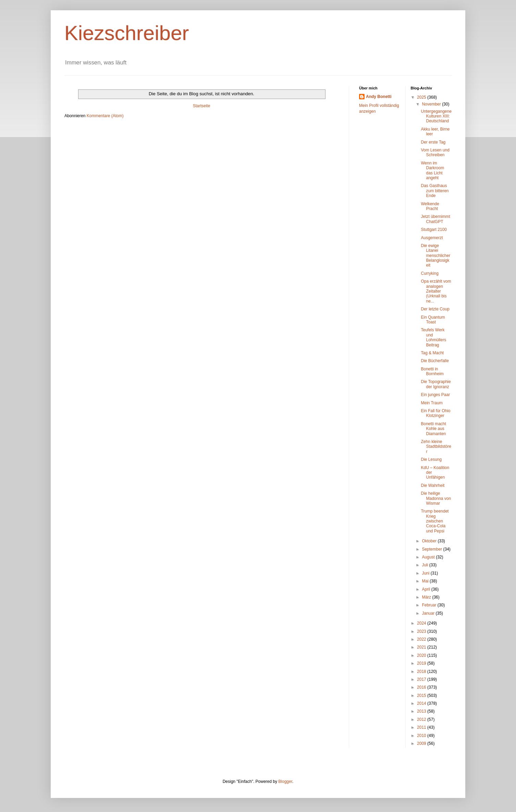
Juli (425, 565)
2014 (422, 703)
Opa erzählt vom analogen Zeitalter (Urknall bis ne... (436, 291)
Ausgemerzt (432, 238)
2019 (422, 663)
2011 (422, 727)
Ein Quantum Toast (433, 320)
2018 (422, 672)
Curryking (429, 273)
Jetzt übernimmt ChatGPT (435, 219)
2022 (422, 639)
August (429, 557)
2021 (422, 647)
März (427, 597)
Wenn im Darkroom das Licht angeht (432, 170)
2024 (422, 623)
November (432, 104)
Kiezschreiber (127, 33)
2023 (422, 631)
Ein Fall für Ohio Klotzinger (435, 413)
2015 (422, 696)
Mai (426, 581)
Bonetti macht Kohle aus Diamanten (433, 429)
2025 (422, 97)
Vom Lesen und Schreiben (435, 152)
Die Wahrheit (433, 485)
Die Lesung (431, 459)
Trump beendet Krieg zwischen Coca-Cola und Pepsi (435, 521)
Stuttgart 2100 (434, 230)
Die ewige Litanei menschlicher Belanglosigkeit (435, 256)
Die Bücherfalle (435, 361)
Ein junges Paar (435, 395)
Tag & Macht (432, 353)
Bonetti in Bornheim (432, 371)
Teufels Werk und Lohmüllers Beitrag (433, 337)
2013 (422, 711)
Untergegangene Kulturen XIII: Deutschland (436, 116)
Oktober (430, 541)
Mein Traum (432, 403)
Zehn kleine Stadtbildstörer (436, 447)
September (432, 549)
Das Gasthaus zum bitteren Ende (435, 191)
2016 (422, 687)
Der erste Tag (433, 142)
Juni (426, 573)
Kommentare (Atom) (105, 116)
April (426, 589)
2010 (422, 736)
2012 (422, 719)
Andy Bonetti (379, 97)
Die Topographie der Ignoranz (436, 384)
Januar (429, 613)
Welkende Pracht (430, 206)
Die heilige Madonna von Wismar (436, 498)
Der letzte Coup (435, 309)
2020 (422, 655)
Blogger (285, 782)
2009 (422, 743)
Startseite (202, 106)
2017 (422, 679)
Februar (429, 605)
